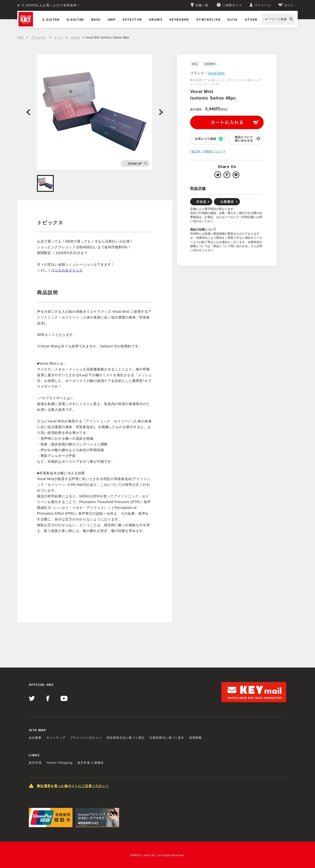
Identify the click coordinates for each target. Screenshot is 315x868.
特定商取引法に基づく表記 (126, 738)
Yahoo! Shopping (59, 763)
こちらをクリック (69, 270)
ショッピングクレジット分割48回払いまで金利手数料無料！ (69, 5)
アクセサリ (39, 37)
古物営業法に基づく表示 (167, 738)
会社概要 (35, 738)
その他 (75, 37)
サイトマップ (56, 738)
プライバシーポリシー (86, 738)
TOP (20, 37)
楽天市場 (35, 763)
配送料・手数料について (208, 151)
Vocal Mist (216, 73)
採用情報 (196, 738)
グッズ (58, 37)
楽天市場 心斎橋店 (91, 763)
